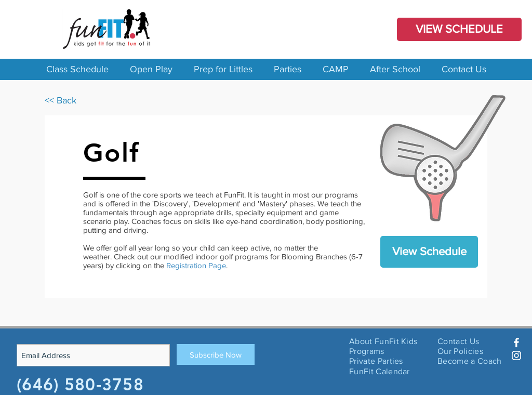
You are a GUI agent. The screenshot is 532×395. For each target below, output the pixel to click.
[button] (77, 69)
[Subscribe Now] (216, 354)
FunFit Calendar (380, 371)
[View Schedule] (429, 252)
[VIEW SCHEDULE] (459, 29)
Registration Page (196, 265)
